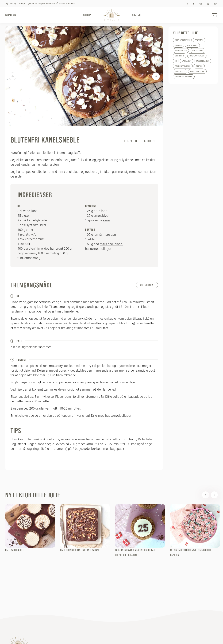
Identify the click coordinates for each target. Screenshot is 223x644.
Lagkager (187, 61)
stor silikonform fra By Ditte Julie (129, 439)
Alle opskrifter (182, 40)
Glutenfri (180, 56)
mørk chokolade (111, 244)
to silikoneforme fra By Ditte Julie (96, 397)
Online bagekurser (184, 77)
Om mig (137, 15)
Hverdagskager (197, 56)
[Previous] (13, 76)
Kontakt (11, 15)
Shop (87, 15)
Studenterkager (183, 66)
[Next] (156, 76)
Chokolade (192, 45)
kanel (107, 220)
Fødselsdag (198, 51)
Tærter (199, 66)
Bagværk (199, 40)
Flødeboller (181, 51)
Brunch (178, 45)
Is (176, 61)
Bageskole (180, 72)
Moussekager (203, 61)
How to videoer (197, 72)
